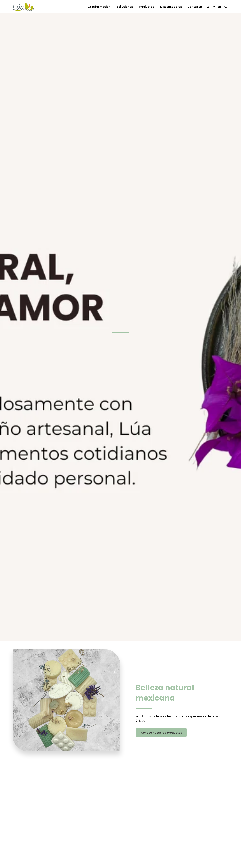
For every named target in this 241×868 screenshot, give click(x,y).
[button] (208, 7)
